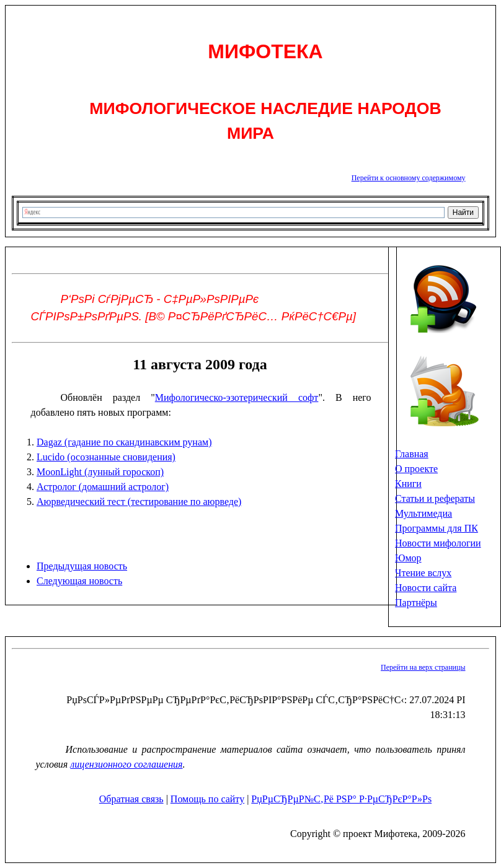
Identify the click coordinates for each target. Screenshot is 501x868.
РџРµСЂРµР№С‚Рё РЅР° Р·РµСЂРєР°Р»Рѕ (341, 799)
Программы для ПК (437, 528)
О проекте (416, 469)
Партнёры (416, 603)
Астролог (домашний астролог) (103, 487)
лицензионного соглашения (126, 764)
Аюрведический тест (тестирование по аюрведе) (139, 502)
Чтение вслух (423, 573)
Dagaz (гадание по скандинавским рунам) (124, 442)
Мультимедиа (423, 513)
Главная (412, 454)
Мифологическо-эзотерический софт (237, 397)
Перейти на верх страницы (423, 667)
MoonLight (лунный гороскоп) (100, 472)
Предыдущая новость (82, 566)
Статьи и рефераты (435, 498)
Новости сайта (426, 588)
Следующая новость (79, 581)
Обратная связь (131, 799)
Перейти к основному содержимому (409, 178)
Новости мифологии (438, 543)
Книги (408, 484)
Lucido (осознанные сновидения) (106, 457)
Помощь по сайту (207, 799)
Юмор (408, 558)
